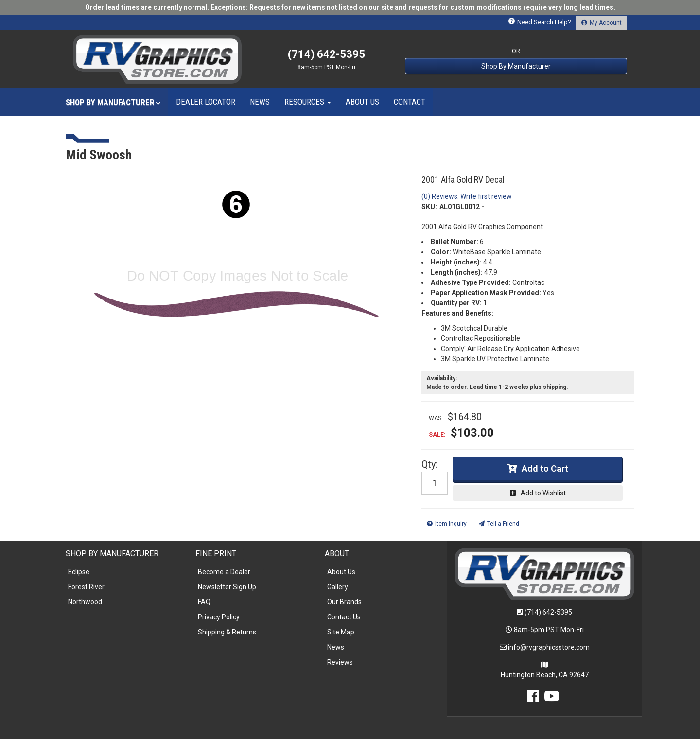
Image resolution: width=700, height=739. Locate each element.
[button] (113, 102)
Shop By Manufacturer (516, 66)
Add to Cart (545, 468)
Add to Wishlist (543, 493)
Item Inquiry (451, 524)
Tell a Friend (503, 524)
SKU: (429, 207)
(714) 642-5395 (548, 612)
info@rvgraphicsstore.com (549, 647)
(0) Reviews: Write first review (467, 196)
